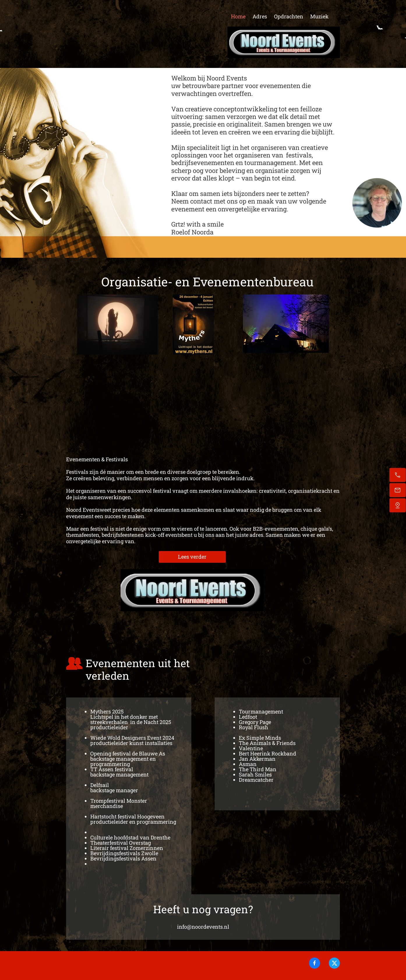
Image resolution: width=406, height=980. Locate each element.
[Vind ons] (398, 505)
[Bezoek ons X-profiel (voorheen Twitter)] (334, 963)
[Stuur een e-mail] (398, 490)
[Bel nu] (398, 475)
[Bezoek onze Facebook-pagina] (315, 963)
